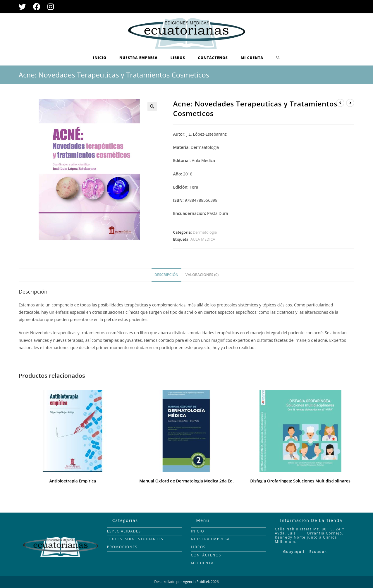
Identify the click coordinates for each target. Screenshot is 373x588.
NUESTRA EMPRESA (210, 539)
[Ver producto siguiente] (350, 103)
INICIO (198, 531)
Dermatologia (205, 232)
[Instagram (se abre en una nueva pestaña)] (51, 7)
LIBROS (198, 547)
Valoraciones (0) (202, 275)
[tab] (166, 275)
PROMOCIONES (122, 547)
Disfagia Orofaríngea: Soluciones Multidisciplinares (300, 481)
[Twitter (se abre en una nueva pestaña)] (24, 7)
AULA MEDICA (203, 239)
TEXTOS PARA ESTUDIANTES (135, 539)
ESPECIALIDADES (124, 531)
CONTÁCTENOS (206, 555)
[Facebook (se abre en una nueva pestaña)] (37, 7)
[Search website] (278, 58)
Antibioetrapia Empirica (73, 481)
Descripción (166, 275)
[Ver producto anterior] (340, 103)
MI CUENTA (202, 563)
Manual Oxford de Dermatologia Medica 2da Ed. (186, 481)
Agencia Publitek (196, 582)
